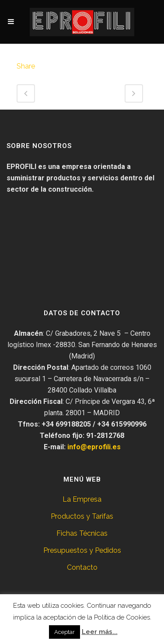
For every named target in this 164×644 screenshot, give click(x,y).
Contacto (82, 567)
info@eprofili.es (94, 447)
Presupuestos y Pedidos (82, 550)
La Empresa (82, 499)
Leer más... (100, 632)
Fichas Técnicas (82, 533)
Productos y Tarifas (82, 516)
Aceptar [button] (65, 632)
